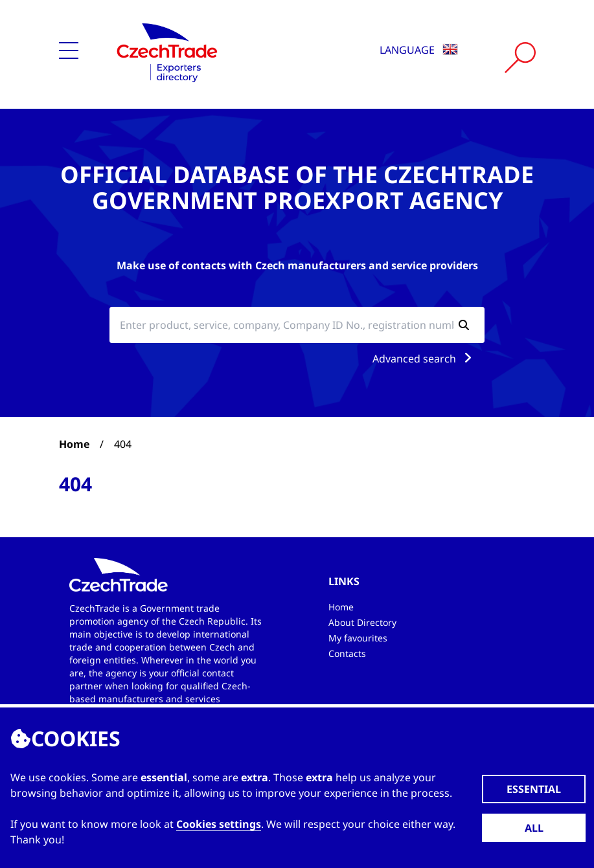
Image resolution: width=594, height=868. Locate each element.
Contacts (347, 653)
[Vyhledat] (520, 58)
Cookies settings (219, 824)
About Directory (362, 622)
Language (419, 50)
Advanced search (425, 359)
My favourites (358, 638)
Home (74, 444)
